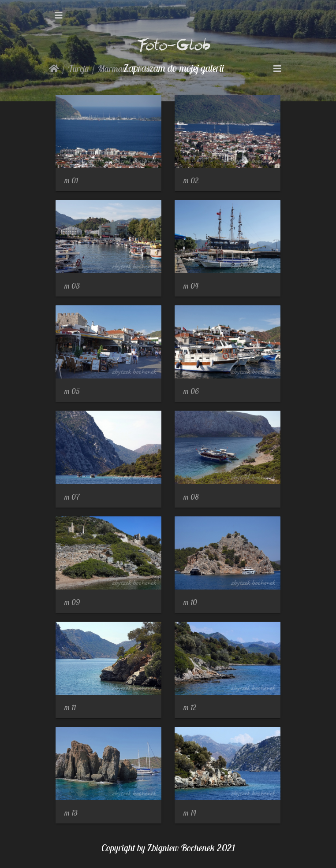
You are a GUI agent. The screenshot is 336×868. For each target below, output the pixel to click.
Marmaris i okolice (128, 69)
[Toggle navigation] (59, 15)
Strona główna (54, 69)
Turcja (78, 69)
